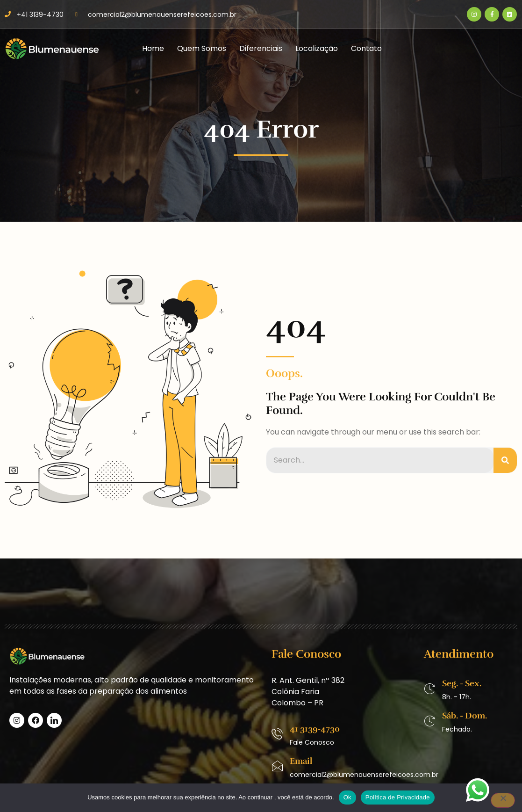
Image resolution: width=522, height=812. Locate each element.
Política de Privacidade (398, 797)
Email (301, 761)
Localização (317, 48)
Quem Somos (202, 48)
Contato (366, 48)
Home (153, 48)
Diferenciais (261, 48)
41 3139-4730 (315, 729)
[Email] (277, 766)
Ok (347, 797)
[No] (503, 800)
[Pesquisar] (505, 460)
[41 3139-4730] (277, 734)
